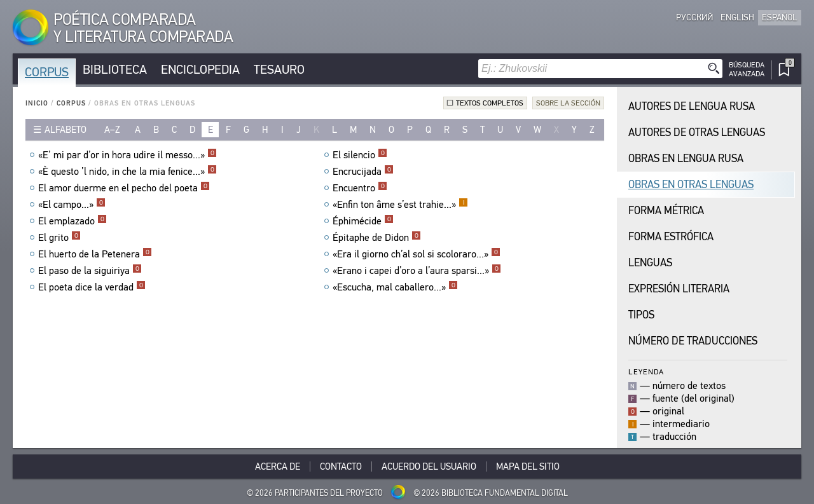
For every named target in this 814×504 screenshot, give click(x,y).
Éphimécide (363, 221)
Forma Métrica (666, 211)
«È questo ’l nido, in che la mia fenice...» (128, 172)
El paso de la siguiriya (90, 271)
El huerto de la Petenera (95, 254)
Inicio (37, 103)
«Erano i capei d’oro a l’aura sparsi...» (417, 271)
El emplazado (72, 221)
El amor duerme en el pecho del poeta (124, 188)
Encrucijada (363, 172)
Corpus (47, 72)
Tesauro (279, 70)
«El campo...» (72, 205)
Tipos (641, 315)
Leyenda (646, 371)
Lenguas (650, 263)
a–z (112, 130)
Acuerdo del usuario (429, 467)
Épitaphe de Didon (377, 238)
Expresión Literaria (679, 289)
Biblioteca (115, 70)
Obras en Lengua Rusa (686, 159)
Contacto (341, 467)
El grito (59, 238)
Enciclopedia (200, 70)
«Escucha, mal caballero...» (395, 287)
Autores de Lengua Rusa (692, 106)
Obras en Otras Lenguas (691, 185)
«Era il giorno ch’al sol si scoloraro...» (417, 254)
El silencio (360, 155)
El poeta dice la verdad (92, 287)
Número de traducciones (693, 341)
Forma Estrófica (671, 237)
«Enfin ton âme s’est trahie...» (400, 205)
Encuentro (360, 188)
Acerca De (278, 467)
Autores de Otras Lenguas (697, 133)
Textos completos (490, 103)
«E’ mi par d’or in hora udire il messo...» (128, 155)
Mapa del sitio (528, 467)
